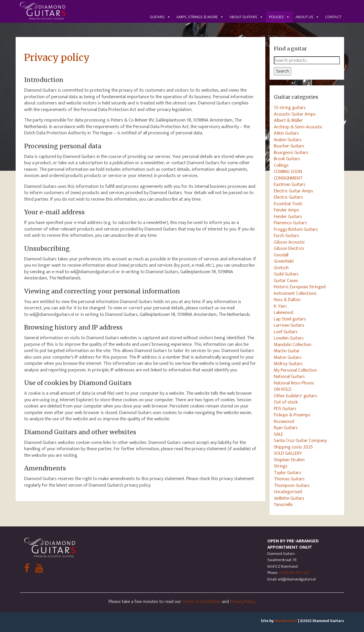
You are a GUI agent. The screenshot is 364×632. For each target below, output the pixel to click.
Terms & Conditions (201, 602)
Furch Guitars (287, 236)
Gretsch (281, 268)
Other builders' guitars (295, 396)
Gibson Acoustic (289, 242)
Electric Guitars (288, 197)
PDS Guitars (285, 409)
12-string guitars (290, 108)
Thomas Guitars (289, 479)
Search (283, 71)
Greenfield (284, 261)
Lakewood (284, 312)
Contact (333, 17)
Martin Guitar (287, 351)
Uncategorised (288, 492)
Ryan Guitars (286, 428)
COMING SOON (288, 172)
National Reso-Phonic (294, 383)
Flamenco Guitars (290, 223)
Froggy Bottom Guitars (296, 229)
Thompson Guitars (292, 485)
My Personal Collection (295, 370)
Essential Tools (288, 204)
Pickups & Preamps (292, 415)
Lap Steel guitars (290, 319)
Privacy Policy (243, 602)
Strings (281, 466)
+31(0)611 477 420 (294, 573)
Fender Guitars (288, 217)
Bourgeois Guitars (291, 153)
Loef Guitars (286, 332)
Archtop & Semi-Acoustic (298, 127)
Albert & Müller (288, 120)
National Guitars (289, 376)
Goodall (281, 255)
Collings (281, 165)
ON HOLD (283, 389)
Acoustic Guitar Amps (295, 114)
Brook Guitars (287, 159)
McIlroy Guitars (288, 364)
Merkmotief (286, 621)
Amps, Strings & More (200, 17)
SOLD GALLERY (288, 453)
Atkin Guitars (286, 133)
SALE (279, 434)
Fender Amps (287, 210)
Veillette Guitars (289, 498)
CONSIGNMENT (288, 178)
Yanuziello (283, 505)
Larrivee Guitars (289, 325)
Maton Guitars (288, 357)
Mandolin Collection (293, 345)
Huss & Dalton (287, 300)
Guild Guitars (286, 274)
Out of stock (286, 402)
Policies (279, 17)
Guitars (160, 17)
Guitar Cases (286, 281)
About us (307, 17)
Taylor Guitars (288, 473)
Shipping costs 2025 (293, 447)
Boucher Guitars (289, 146)
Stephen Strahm (289, 460)
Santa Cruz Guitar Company (300, 440)
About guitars (246, 17)
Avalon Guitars (288, 140)
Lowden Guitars (289, 338)
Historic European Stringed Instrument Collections (300, 290)
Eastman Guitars (290, 184)
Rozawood (284, 421)
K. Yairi (280, 306)
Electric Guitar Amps (293, 191)
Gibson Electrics (289, 248)
